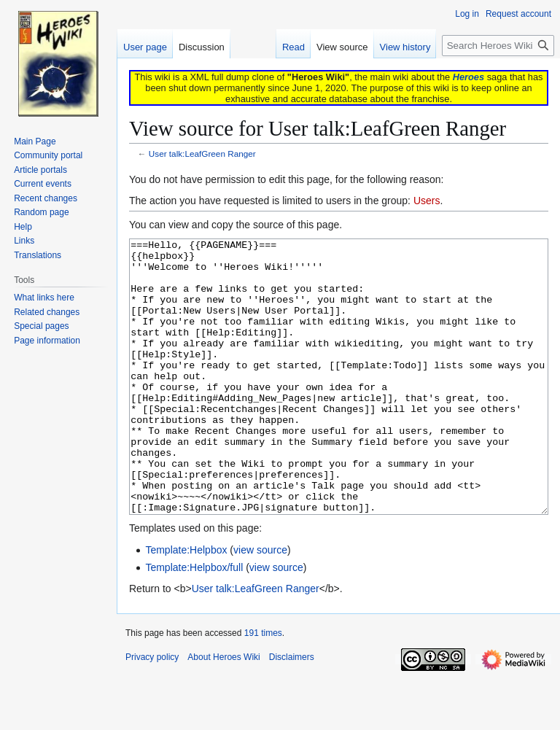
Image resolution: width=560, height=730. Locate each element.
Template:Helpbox (186, 605)
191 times (263, 688)
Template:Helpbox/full (194, 622)
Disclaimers (292, 712)
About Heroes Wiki (223, 712)
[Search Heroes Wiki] (498, 46)
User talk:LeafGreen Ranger (202, 154)
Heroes (468, 77)
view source (260, 605)
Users (427, 201)
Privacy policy (152, 712)
